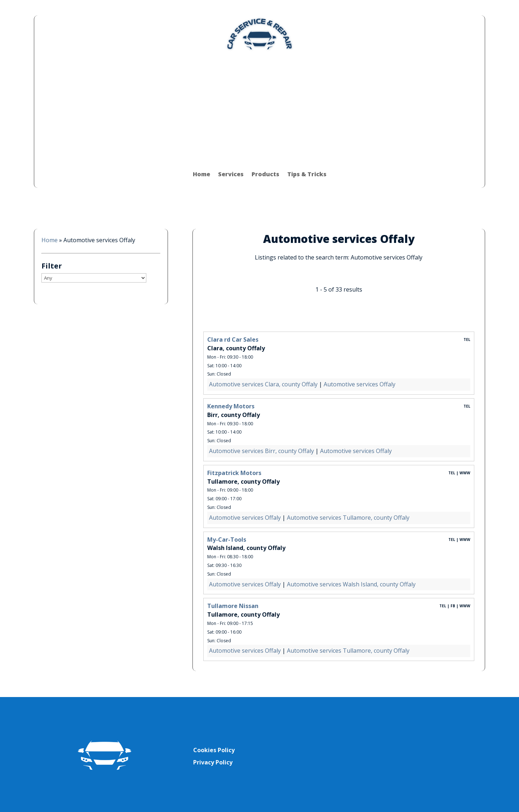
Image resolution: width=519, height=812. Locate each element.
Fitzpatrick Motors (234, 473)
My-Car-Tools (227, 540)
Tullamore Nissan (233, 606)
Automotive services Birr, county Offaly (261, 451)
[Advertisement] (259, 106)
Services (231, 174)
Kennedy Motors (231, 406)
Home (201, 174)
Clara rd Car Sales (233, 340)
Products (265, 174)
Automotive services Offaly (360, 384)
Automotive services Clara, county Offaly (263, 384)
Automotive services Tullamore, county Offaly (348, 518)
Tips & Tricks (307, 174)
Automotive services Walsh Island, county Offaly (351, 584)
